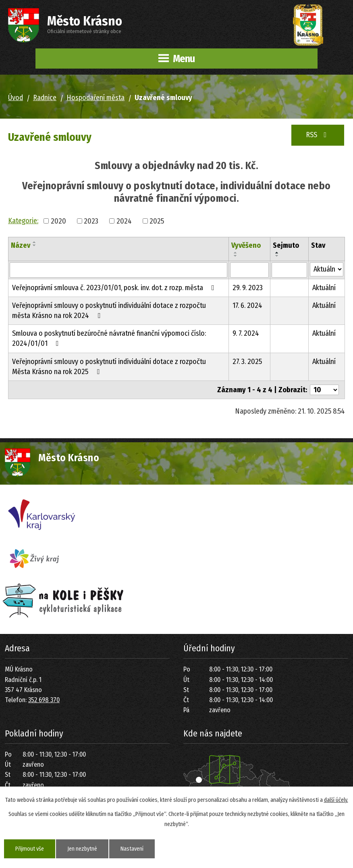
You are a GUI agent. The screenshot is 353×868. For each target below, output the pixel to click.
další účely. (336, 800)
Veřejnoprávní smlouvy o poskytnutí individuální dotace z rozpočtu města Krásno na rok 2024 (109, 311)
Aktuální (324, 288)
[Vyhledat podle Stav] (327, 269)
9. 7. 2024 (246, 333)
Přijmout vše (30, 849)
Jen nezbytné (82, 849)
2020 (58, 221)
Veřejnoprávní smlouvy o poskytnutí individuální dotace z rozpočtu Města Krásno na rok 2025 (109, 367)
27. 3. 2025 (247, 362)
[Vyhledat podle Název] (118, 270)
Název (21, 245)
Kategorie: (23, 221)
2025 (157, 221)
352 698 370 (44, 700)
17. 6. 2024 (247, 305)
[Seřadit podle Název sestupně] (35, 245)
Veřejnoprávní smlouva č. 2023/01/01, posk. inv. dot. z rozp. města (115, 288)
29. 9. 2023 (248, 288)
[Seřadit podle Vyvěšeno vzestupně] (236, 253)
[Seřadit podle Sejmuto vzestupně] (277, 253)
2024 (124, 221)
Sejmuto (286, 245)
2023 (91, 221)
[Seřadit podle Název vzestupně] (35, 242)
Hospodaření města (96, 98)
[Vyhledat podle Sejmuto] (289, 270)
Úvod (16, 98)
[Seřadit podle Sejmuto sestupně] (277, 256)
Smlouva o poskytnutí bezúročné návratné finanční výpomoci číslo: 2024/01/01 (109, 338)
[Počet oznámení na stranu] (324, 390)
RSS (318, 135)
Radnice (45, 98)
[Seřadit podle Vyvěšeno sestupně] (236, 256)
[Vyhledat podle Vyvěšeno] (249, 270)
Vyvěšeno (246, 245)
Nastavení (132, 849)
